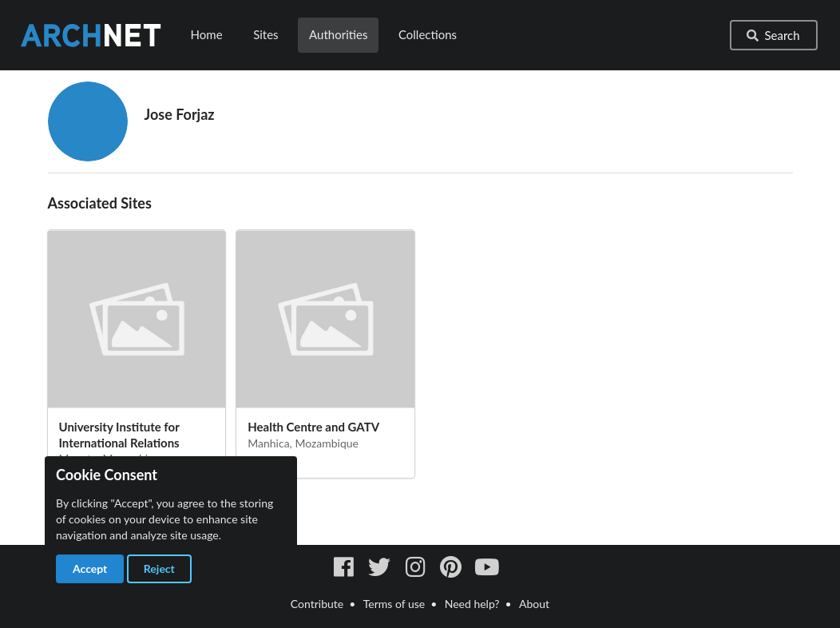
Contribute (317, 604)
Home (207, 34)
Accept (90, 568)
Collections (428, 34)
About (534, 604)
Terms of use (394, 604)
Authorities (338, 34)
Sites (265, 34)
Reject (159, 568)
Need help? (472, 604)
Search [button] (772, 35)
